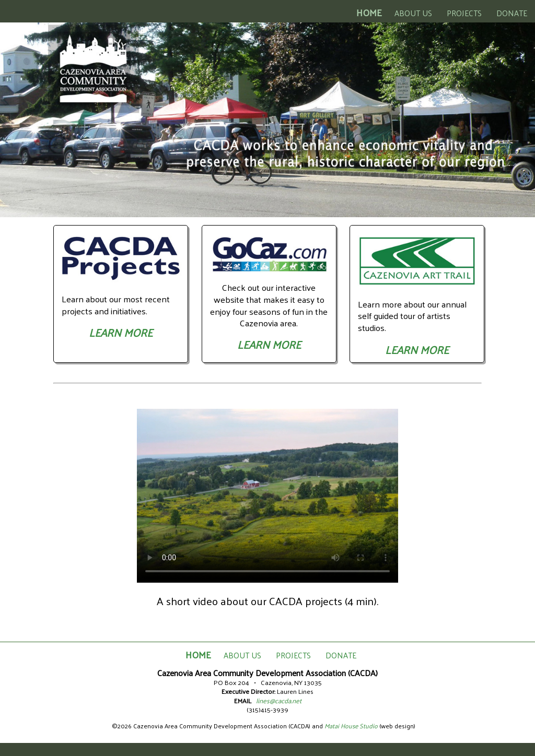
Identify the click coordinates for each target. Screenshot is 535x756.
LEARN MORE (121, 332)
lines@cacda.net (279, 700)
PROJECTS (464, 13)
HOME (369, 12)
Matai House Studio (351, 726)
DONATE (512, 13)
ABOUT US (413, 13)
